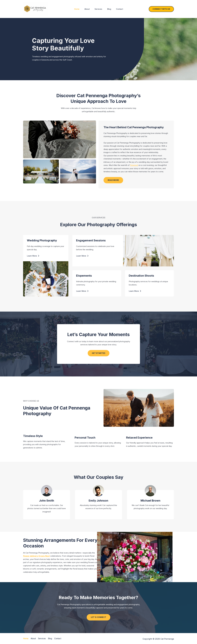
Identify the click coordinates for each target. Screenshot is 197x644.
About (88, 9)
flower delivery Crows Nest (36, 557)
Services (98, 9)
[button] (161, 9)
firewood (134, 165)
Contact (117, 9)
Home (79, 9)
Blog (108, 9)
